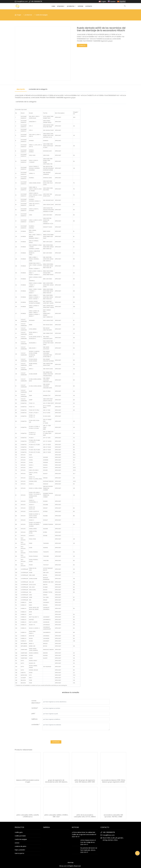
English (104, 1)
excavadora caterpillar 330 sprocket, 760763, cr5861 (113, 816)
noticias (80, 6)
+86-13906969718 (36, 1)
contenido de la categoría (38, 89)
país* (33, 714)
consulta (82, 45)
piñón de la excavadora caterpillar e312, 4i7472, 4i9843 (85, 816)
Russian (113, 1)
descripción (21, 89)
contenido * (36, 725)
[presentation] (56, 735)
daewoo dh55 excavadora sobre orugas (28, 781)
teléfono (34, 719)
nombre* (35, 708)
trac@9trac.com (22, 1)
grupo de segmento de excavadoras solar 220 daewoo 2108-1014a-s (56, 781)
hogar (19, 15)
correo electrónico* (36, 702)
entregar (56, 742)
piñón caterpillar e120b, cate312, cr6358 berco (28, 816)
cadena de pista (20, 846)
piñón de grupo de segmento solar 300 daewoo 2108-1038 (85, 781)
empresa (60, 6)
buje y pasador (20, 850)
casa (53, 6)
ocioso (17, 843)
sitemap (71, 862)
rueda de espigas (42, 15)
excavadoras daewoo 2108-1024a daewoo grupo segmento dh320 (113, 781)
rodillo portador (20, 836)
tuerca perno (19, 853)
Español (123, 1)
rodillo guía (19, 832)
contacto (89, 6)
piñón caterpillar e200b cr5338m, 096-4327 (56, 816)
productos (71, 6)
